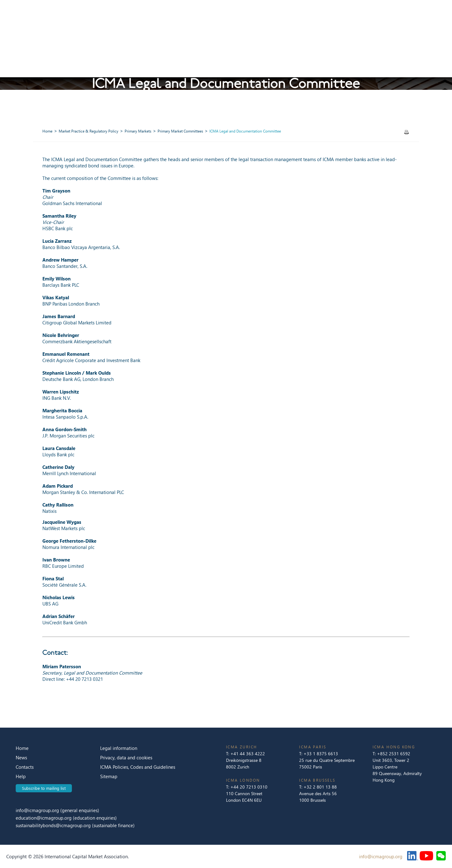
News (21, 757)
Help (21, 776)
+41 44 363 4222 (248, 754)
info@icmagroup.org (37, 810)
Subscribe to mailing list (44, 788)
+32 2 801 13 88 (320, 787)
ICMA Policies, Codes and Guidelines (138, 767)
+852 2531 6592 (394, 754)
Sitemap (109, 776)
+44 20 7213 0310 (249, 787)
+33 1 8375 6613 (321, 754)
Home (47, 131)
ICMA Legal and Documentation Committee (245, 131)
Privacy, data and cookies (126, 757)
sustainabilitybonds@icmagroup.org (54, 825)
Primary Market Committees (180, 131)
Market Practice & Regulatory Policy (89, 131)
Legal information (119, 748)
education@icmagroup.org (44, 818)
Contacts (25, 767)
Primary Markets (138, 131)
